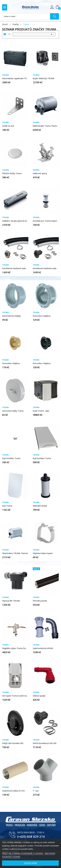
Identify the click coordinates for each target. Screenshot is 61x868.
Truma (5, 75)
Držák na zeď (8, 126)
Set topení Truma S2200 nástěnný (15, 696)
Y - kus (36, 791)
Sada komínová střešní (43, 648)
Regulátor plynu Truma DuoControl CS (15, 648)
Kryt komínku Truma (11, 458)
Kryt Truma (7, 506)
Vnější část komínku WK (13, 743)
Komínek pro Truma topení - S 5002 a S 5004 (46, 221)
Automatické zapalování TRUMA (15, 78)
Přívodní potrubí (40, 601)
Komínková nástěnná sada (14, 268)
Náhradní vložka (40, 506)
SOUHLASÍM (30, 863)
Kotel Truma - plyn (41, 411)
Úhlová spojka (39, 696)
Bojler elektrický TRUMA (44, 78)
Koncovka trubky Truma (13, 411)
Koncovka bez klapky (11, 316)
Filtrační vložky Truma (12, 173)
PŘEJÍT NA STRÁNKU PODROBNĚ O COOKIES (23, 853)
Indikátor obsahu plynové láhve (15, 221)
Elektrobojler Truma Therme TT (46, 126)
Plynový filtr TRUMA (11, 601)
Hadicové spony (40, 173)
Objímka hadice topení (43, 553)
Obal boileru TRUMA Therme (15, 553)
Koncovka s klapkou (42, 316)
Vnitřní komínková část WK (45, 743)
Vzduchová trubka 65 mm (14, 791)
